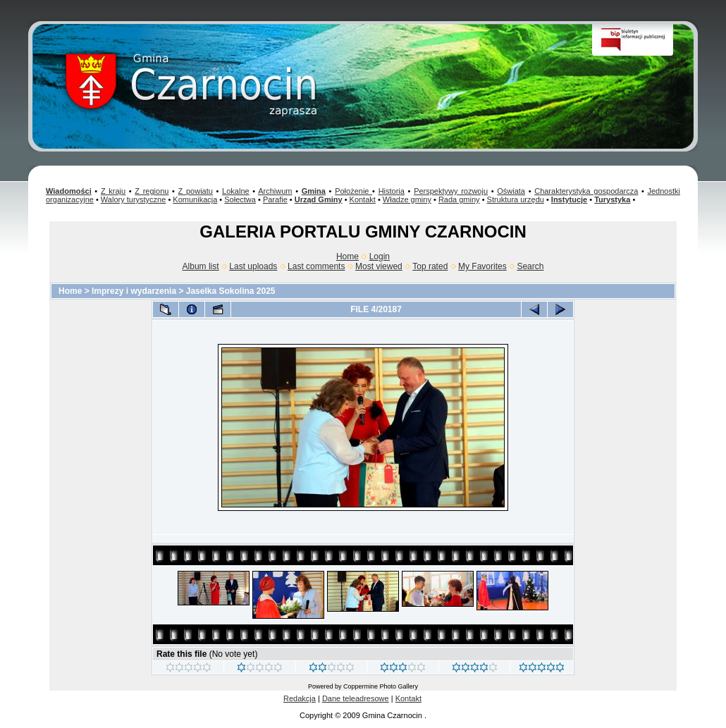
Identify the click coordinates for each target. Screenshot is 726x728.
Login (380, 257)
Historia (392, 191)
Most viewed (379, 266)
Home (347, 257)
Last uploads (253, 266)
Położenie (353, 191)
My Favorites (482, 266)
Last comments (316, 266)
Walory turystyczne (134, 199)
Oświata (511, 191)
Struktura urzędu (516, 199)
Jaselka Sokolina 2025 (231, 291)
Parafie (275, 199)
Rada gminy (459, 199)
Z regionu (152, 191)
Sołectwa (240, 199)
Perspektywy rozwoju (451, 191)
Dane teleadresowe (356, 698)
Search (530, 266)
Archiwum (275, 191)
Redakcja (300, 698)
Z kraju (113, 191)
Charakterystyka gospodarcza (586, 191)
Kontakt (363, 199)
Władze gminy (407, 199)
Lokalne (236, 191)
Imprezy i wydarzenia (134, 291)
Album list (201, 266)
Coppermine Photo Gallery (381, 686)
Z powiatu (196, 191)
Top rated (430, 266)
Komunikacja (195, 199)
